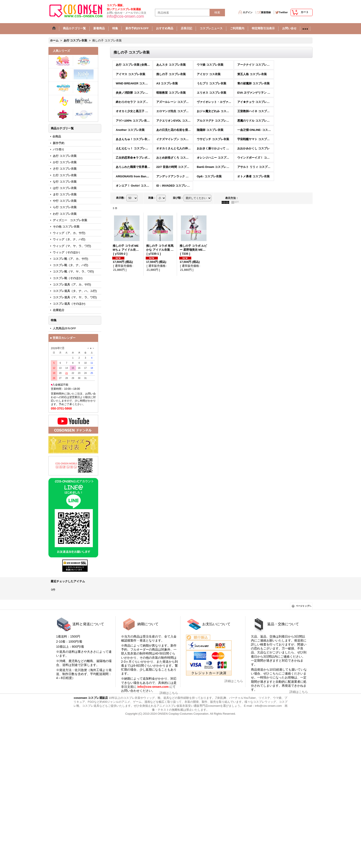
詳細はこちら (169, 693)
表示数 (121, 198)
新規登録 (266, 12)
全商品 (57, 136)
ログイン (248, 12)
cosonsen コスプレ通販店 (91, 698)
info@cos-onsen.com (153, 687)
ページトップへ (304, 606)
